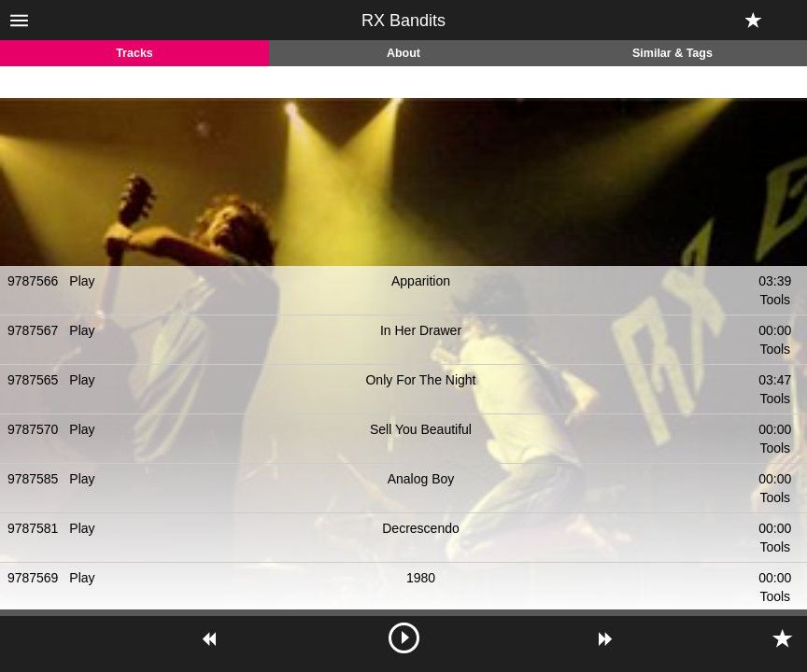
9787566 (33, 281)
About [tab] (403, 53)
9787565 (33, 380)
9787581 (33, 528)
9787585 (33, 479)
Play (82, 281)
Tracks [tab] (134, 53)
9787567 (33, 330)
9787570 (33, 429)
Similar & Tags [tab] (672, 53)
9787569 (33, 578)
